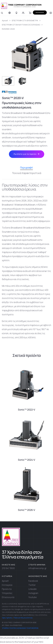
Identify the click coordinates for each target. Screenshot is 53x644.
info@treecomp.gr (37, 568)
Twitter (32, 585)
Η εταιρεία (7, 585)
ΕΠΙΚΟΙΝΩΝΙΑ (40, 12)
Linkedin (33, 589)
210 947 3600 (8, 568)
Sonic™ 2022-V (27, 410)
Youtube (33, 597)
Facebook (33, 581)
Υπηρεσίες (7, 593)
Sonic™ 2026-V (27, 510)
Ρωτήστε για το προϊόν (27, 154)
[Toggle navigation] (51, 13)
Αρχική (5, 20)
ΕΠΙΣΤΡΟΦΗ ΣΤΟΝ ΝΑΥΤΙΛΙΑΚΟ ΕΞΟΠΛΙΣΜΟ (21, 25)
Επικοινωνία (8, 597)
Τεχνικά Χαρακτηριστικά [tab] (27, 173)
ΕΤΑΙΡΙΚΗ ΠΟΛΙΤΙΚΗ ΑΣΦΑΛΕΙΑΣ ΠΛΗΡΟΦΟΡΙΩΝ (20, 628)
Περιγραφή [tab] (26, 168)
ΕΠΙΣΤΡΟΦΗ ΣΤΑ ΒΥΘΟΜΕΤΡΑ (25, 20)
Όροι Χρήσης (7, 618)
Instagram (33, 593)
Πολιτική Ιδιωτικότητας (23, 618)
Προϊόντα (7, 589)
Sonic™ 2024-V (27, 460)
